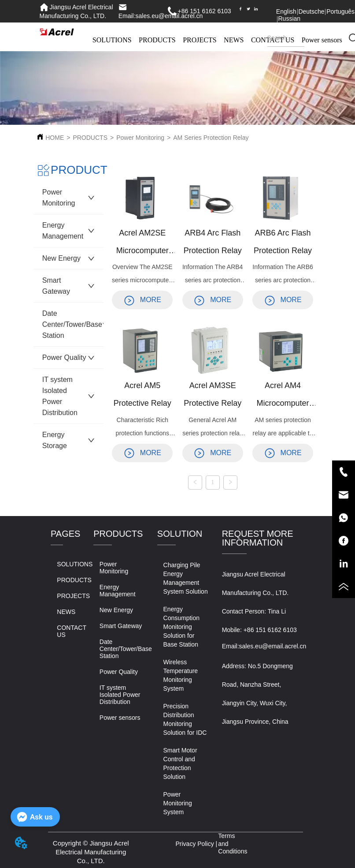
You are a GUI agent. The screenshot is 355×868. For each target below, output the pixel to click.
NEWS (234, 40)
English (286, 11)
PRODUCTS (157, 40)
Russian (289, 19)
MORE (142, 300)
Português (340, 11)
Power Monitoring (140, 138)
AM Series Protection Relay (211, 138)
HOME (55, 138)
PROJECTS (200, 40)
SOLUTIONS (112, 40)
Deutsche (311, 11)
